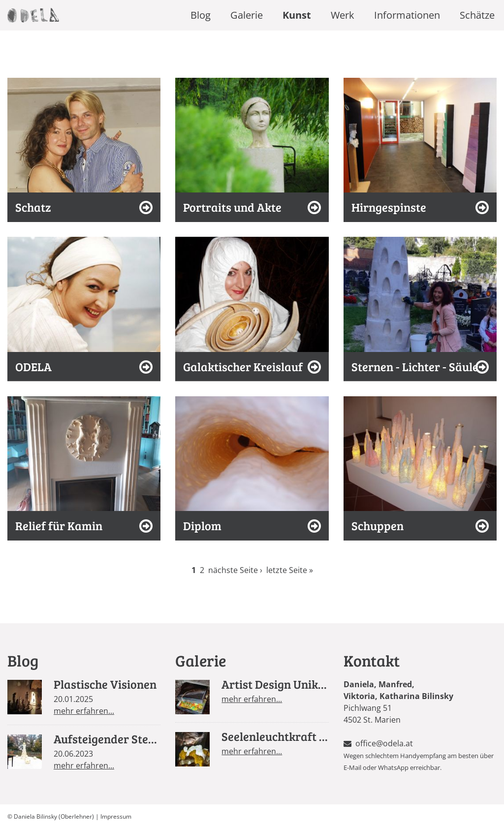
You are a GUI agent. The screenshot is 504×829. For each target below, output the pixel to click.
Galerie (247, 15)
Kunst (297, 15)
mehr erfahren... (84, 711)
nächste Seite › (235, 570)
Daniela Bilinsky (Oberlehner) (54, 816)
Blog (201, 15)
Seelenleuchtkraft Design (288, 736)
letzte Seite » (290, 570)
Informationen (407, 15)
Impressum (116, 816)
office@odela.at (384, 743)
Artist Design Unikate (278, 684)
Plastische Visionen (105, 684)
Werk (343, 15)
